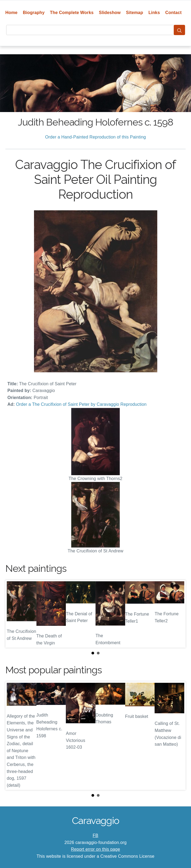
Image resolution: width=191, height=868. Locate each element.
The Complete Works (72, 13)
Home (11, 13)
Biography (34, 13)
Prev (14, 614)
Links (154, 13)
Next (177, 614)
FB (96, 835)
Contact (174, 13)
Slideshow (110, 13)
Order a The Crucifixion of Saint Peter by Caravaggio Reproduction (81, 404)
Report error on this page (95, 849)
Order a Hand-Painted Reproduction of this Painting (95, 137)
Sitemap (134, 13)
